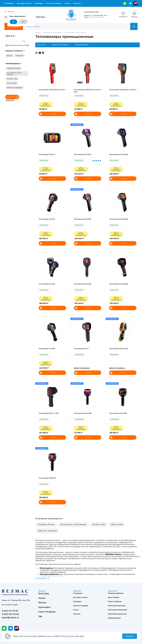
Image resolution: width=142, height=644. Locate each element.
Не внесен (19, 56)
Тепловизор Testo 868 (118, 413)
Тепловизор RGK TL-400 (49, 413)
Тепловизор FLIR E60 (83, 284)
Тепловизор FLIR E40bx (119, 154)
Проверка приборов (116, 593)
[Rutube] (136, 3)
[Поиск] (78, 26)
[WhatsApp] (125, 3)
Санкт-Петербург (47, 612)
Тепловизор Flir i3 (81, 349)
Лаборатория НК (114, 618)
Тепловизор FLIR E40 (83, 154)
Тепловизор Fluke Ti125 (118, 349)
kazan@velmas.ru (10, 618)
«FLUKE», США (99, 525)
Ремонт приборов (115, 601)
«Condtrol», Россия (46, 525)
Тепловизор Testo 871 (47, 478)
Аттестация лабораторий (117, 610)
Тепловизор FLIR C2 (47, 154)
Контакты (77, 3)
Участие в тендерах (54, 3)
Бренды (41, 17)
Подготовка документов (117, 614)
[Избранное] (123, 15)
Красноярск (44, 607)
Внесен (9, 56)
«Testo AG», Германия (47, 531)
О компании (9, 3)
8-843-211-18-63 (10, 611)
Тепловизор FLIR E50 (82, 219)
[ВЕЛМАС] (71, 15)
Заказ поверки (113, 597)
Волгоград (44, 593)
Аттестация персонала (117, 606)
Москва (42, 603)
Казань (42, 598)
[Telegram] (130, 3)
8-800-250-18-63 (10, 614)
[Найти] (134, 26)
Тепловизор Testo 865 (83, 413)
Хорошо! (130, 636)
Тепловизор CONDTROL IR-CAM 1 (52, 90)
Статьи (67, 3)
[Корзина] (134, 15)
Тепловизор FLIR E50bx (119, 219)
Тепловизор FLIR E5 (47, 219)
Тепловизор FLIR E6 (47, 284)
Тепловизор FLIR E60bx (119, 284)
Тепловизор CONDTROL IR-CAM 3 (123, 90)
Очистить (10, 100)
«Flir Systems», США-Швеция (73, 525)
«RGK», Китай (117, 525)
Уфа (40, 616)
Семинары (39, 3)
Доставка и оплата (24, 3)
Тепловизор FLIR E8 (47, 349)
